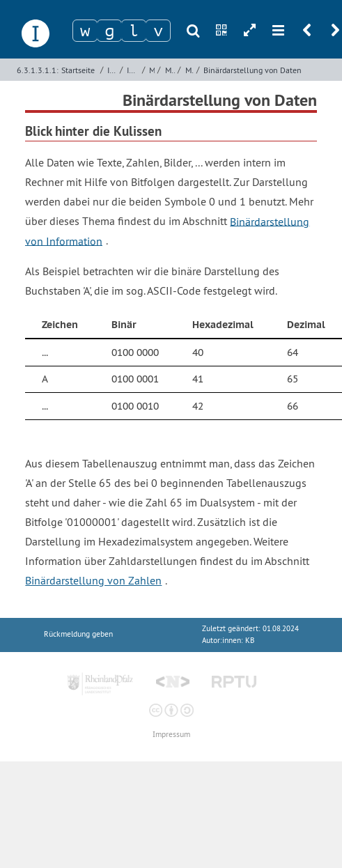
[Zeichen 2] (109, 31)
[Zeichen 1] (85, 31)
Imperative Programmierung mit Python (133, 70)
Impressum (171, 735)
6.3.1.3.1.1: (38, 70)
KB (250, 641)
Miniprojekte (152, 70)
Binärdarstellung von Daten (252, 70)
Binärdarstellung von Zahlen (93, 580)
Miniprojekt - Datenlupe (189, 70)
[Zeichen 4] (158, 31)
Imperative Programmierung (112, 70)
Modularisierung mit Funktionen (170, 70)
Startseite (78, 70)
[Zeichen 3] (134, 31)
